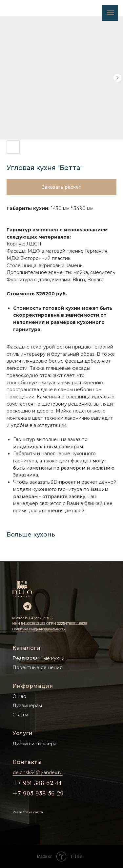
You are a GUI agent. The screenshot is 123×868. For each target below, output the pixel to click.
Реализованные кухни (39, 658)
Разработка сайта (28, 812)
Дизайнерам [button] (27, 706)
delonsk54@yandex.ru (38, 773)
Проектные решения (37, 667)
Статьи (20, 715)
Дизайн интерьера (34, 744)
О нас (19, 696)
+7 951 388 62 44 (37, 783)
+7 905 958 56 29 (38, 794)
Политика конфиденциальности (39, 629)
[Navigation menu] (110, 13)
